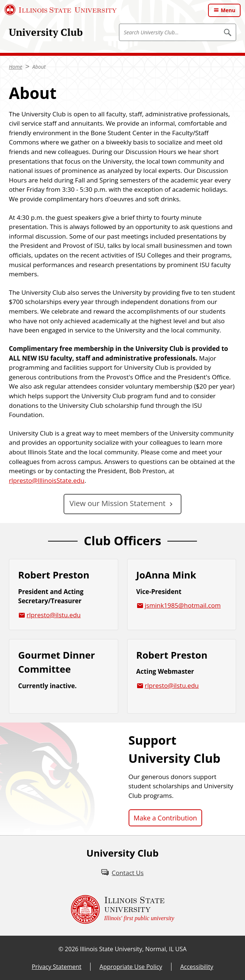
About (39, 67)
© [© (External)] (61, 949)
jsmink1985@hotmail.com (183, 605)
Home (16, 67)
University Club (46, 32)
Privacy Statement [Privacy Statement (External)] (57, 967)
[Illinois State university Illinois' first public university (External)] (123, 909)
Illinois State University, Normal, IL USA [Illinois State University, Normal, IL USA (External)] (133, 949)
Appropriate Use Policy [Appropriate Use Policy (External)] (131, 967)
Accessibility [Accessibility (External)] (197, 967)
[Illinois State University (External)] (61, 10)
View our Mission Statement (118, 503)
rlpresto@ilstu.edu (54, 615)
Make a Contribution (166, 818)
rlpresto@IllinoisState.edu (47, 480)
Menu (228, 10)
